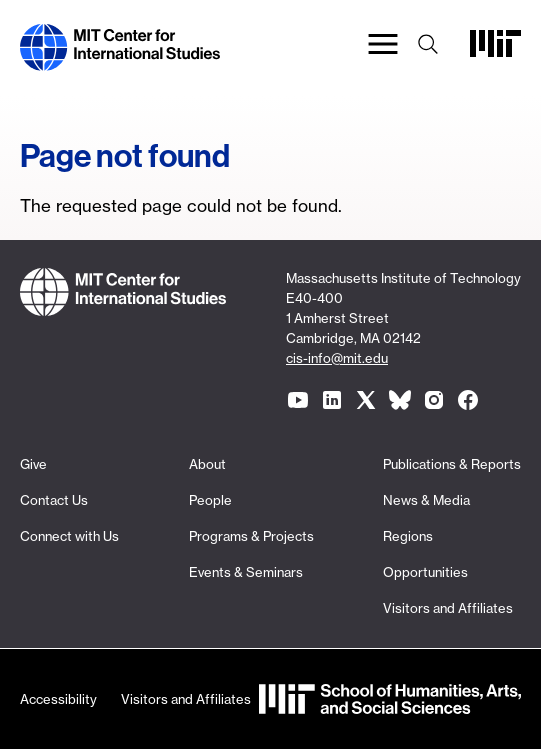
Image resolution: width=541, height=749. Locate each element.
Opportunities (425, 572)
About (207, 464)
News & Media (426, 500)
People (210, 500)
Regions (408, 536)
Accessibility (58, 699)
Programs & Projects (251, 536)
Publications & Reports (452, 464)
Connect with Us (69, 536)
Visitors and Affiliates (448, 608)
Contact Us (54, 500)
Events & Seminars (246, 572)
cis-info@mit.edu (337, 358)
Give (33, 464)
